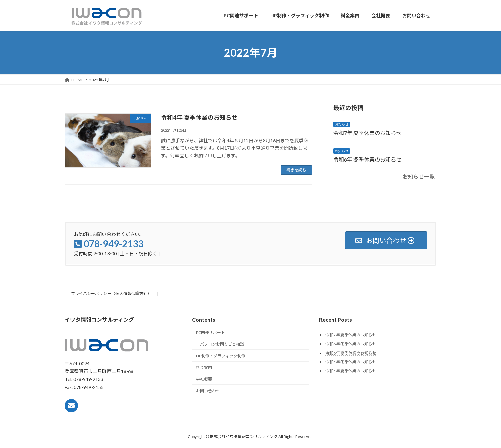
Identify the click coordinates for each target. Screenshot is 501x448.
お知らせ (342, 124)
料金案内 (204, 367)
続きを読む (296, 170)
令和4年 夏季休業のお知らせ (199, 117)
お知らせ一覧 (419, 176)
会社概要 (204, 379)
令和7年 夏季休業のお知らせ (367, 133)
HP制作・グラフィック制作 (221, 356)
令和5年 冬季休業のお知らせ (351, 362)
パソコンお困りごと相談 (222, 344)
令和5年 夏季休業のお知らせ (351, 370)
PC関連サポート (210, 332)
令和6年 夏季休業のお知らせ (351, 353)
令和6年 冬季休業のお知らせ (367, 159)
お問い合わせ (208, 391)
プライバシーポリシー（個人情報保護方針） (111, 293)
